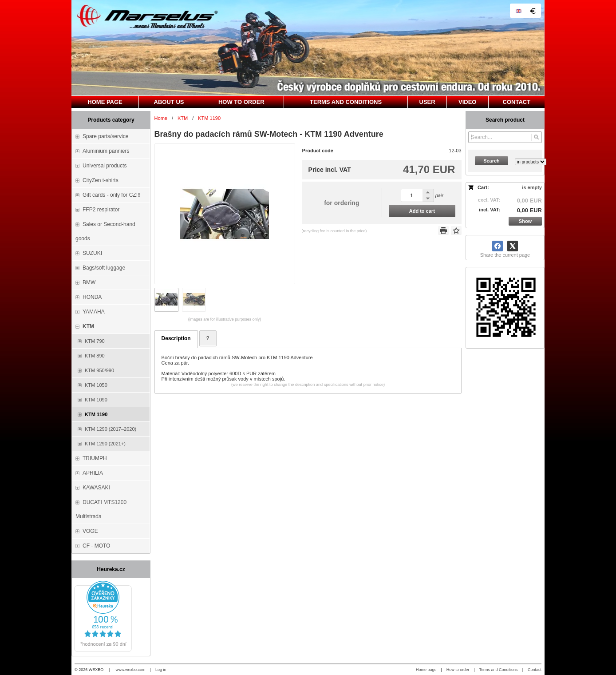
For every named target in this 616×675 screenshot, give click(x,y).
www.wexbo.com (131, 670)
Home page (426, 670)
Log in (161, 670)
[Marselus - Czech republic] (308, 48)
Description (176, 338)
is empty (532, 187)
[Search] (536, 137)
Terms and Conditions (499, 670)
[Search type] (531, 162)
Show (525, 221)
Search (492, 161)
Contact (535, 670)
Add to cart (422, 211)
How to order (458, 670)
